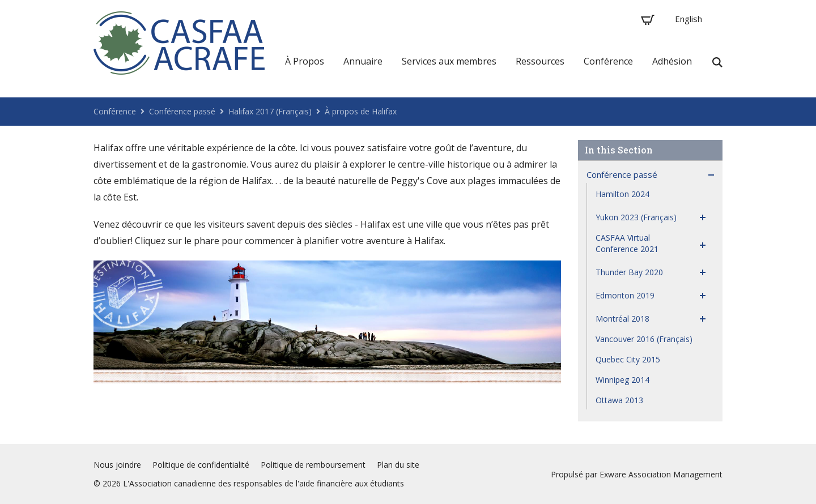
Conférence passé (182, 111)
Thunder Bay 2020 (629, 272)
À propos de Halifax (361, 111)
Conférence (608, 61)
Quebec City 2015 (628, 359)
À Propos (305, 61)
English (688, 19)
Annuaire (363, 61)
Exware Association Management (661, 474)
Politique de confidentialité (201, 465)
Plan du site (398, 465)
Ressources (540, 61)
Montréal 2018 (622, 319)
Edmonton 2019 (625, 295)
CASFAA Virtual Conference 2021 (627, 243)
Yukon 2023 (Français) (636, 217)
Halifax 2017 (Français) (270, 111)
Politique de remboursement (313, 465)
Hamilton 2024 (622, 194)
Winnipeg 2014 (622, 380)
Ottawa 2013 (619, 400)
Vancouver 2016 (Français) (644, 339)
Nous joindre (117, 465)
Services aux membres (449, 61)
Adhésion (672, 61)
